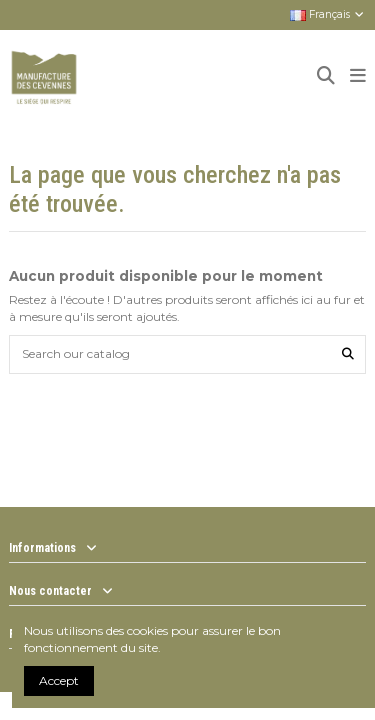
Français (328, 14)
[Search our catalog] (348, 354)
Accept (59, 680)
